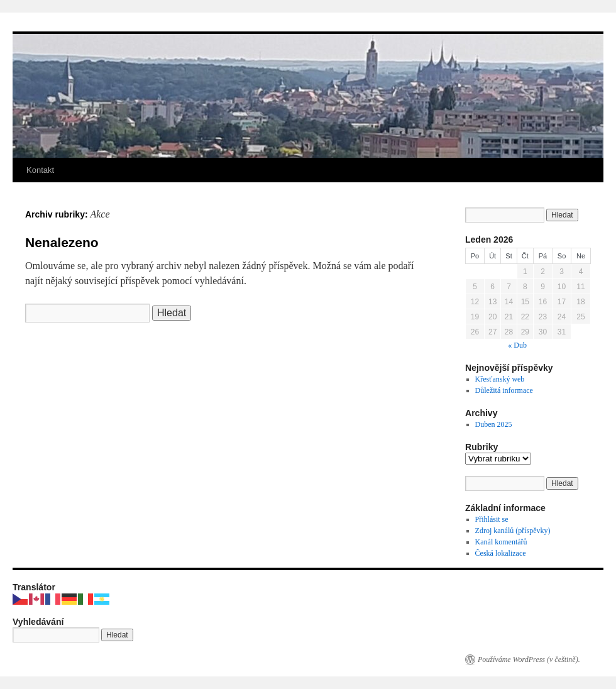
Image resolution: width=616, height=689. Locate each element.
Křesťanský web (500, 379)
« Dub (517, 345)
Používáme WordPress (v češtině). (529, 659)
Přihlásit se (492, 519)
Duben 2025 (494, 424)
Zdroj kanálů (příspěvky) (513, 531)
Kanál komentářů (501, 542)
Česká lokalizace (501, 553)
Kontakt (40, 170)
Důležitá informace (504, 390)
